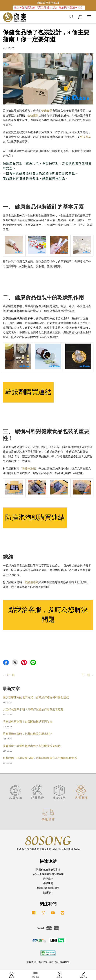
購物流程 (48, 879)
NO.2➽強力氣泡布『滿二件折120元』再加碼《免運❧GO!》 (49, 8)
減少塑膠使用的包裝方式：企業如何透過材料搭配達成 (36, 697)
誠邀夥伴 (48, 893)
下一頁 (86, 675)
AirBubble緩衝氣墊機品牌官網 (48, 874)
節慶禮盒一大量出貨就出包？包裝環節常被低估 (32, 746)
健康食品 (47, 111)
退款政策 (54, 962)
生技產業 (33, 116)
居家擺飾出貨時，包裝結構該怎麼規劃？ (28, 734)
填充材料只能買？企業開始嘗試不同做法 (28, 722)
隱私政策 (42, 962)
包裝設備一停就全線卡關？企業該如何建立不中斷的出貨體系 (40, 758)
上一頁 (10, 675)
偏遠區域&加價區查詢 (48, 888)
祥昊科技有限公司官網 (48, 870)
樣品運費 (48, 883)
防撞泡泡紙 (29, 469)
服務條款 (31, 962)
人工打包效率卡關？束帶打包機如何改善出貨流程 (33, 710)
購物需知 (65, 962)
